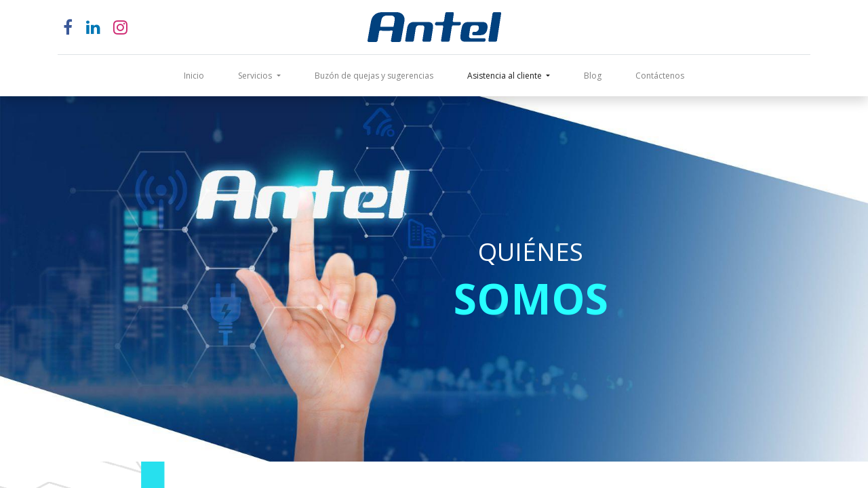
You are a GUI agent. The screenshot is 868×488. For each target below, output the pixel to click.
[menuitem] (194, 76)
